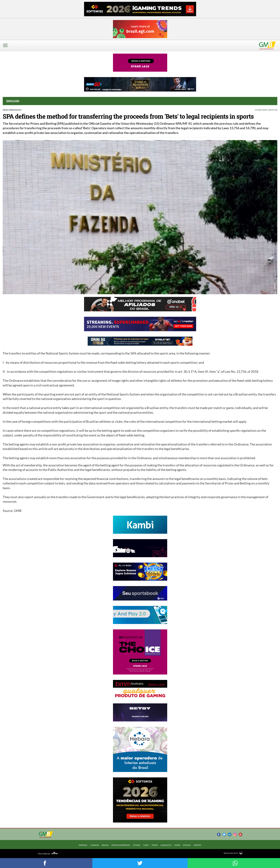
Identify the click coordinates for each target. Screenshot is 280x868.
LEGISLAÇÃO (166, 845)
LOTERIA (137, 845)
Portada (83, 845)
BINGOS (105, 845)
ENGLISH (187, 845)
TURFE (146, 845)
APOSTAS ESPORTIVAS (121, 845)
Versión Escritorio (231, 853)
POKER (155, 845)
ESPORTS (197, 845)
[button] (6, 48)
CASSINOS (95, 845)
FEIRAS (177, 845)
